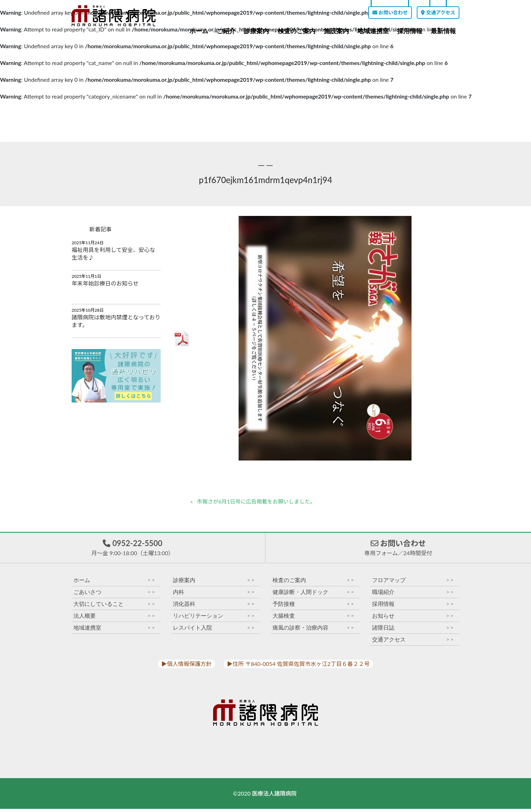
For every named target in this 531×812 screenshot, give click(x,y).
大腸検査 (314, 619)
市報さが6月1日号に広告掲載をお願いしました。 (259, 502)
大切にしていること (114, 607)
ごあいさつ (114, 595)
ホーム (199, 31)
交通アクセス (438, 12)
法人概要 (114, 619)
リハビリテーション (214, 619)
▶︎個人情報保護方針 (187, 667)
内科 (214, 595)
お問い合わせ (390, 12)
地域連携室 (373, 31)
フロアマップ (413, 583)
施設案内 (336, 31)
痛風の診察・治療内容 (314, 631)
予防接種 (314, 607)
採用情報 (410, 31)
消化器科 (214, 607)
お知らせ (413, 619)
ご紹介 (226, 31)
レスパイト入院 (214, 631)
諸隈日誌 (413, 631)
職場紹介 (413, 595)
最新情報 (443, 31)
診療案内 (256, 31)
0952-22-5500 (132, 549)
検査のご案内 (297, 31)
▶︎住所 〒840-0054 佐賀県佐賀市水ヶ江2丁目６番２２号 (298, 667)
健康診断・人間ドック (314, 595)
